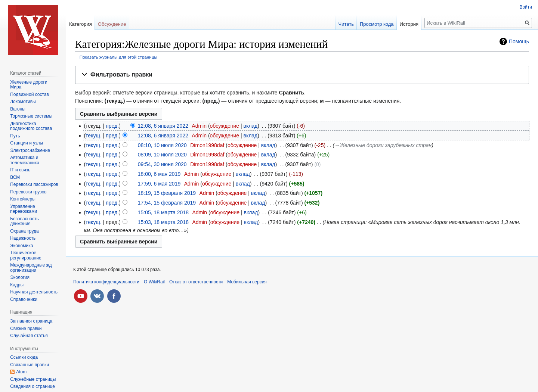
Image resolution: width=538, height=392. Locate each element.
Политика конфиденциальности (106, 282)
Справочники (24, 299)
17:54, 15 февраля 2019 (167, 203)
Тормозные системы (31, 116)
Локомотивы (23, 102)
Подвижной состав (30, 94)
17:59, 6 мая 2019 (159, 184)
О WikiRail (154, 282)
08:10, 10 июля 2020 (162, 145)
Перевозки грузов (28, 192)
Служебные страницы (33, 379)
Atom (21, 372)
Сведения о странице (33, 386)
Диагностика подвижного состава (31, 126)
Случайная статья (29, 336)
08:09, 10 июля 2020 (162, 155)
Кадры (17, 285)
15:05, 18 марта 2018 (163, 212)
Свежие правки (26, 329)
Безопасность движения (24, 221)
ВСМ (15, 177)
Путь (15, 136)
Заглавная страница (31, 321)
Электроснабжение (30, 150)
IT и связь (20, 170)
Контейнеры (23, 199)
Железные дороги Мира (29, 85)
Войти (526, 7)
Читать (346, 24)
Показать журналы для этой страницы (118, 57)
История (409, 24)
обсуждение (225, 126)
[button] (302, 75)
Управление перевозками (24, 209)
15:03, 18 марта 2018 (163, 222)
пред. (112, 126)
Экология (20, 277)
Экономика (21, 246)
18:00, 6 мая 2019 (159, 174)
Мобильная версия (247, 282)
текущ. (94, 136)
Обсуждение (112, 24)
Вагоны (18, 109)
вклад (250, 126)
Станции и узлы (27, 143)
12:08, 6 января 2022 (163, 126)
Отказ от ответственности (196, 282)
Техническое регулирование (26, 255)
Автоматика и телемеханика (25, 160)
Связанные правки (30, 365)
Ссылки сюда (24, 357)
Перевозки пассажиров (34, 184)
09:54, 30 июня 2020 (162, 164)
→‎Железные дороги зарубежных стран (383, 145)
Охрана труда (24, 231)
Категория (81, 24)
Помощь (519, 41)
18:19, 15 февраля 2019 (167, 193)
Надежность (23, 238)
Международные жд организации (31, 268)
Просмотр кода (377, 24)
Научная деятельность (34, 292)
